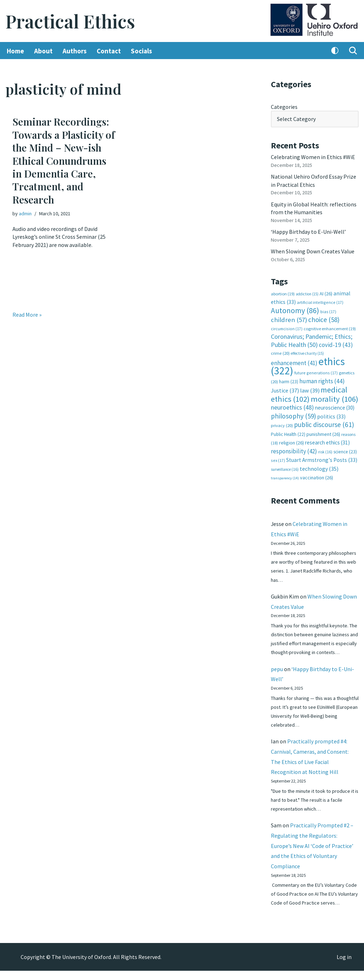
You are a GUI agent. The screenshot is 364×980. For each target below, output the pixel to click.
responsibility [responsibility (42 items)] (294, 450)
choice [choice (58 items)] (324, 319)
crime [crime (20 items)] (280, 352)
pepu (277, 677)
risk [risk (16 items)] (325, 451)
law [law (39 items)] (310, 390)
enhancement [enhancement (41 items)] (294, 362)
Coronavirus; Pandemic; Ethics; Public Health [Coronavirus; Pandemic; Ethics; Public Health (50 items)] (312, 340)
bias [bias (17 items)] (328, 311)
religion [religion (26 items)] (291, 442)
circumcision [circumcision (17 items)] (287, 328)
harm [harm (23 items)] (289, 381)
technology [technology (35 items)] (319, 467)
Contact (109, 51)
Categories (284, 107)
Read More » (27, 315)
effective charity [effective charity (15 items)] (307, 353)
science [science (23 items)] (345, 450)
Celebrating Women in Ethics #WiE (313, 157)
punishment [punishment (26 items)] (323, 433)
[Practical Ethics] (70, 21)
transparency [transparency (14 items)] (285, 477)
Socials (141, 51)
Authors (75, 51)
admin (25, 214)
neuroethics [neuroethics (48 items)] (292, 406)
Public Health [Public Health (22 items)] (288, 433)
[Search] (353, 51)
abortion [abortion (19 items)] (283, 293)
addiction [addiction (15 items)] (307, 293)
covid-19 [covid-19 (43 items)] (336, 344)
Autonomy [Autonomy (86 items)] (295, 310)
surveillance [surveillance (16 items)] (285, 468)
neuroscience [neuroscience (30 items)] (335, 407)
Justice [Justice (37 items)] (285, 390)
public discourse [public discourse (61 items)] (324, 423)
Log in (344, 966)
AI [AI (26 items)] (326, 293)
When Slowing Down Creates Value (313, 251)
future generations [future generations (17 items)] (316, 372)
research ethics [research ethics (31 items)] (327, 441)
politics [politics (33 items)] (331, 415)
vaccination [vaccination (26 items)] (317, 476)
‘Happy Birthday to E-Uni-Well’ (308, 231)
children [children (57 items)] (289, 319)
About (43, 51)
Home (15, 51)
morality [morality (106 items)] (334, 398)
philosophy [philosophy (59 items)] (293, 415)
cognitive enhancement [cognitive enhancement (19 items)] (330, 328)
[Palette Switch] (335, 51)
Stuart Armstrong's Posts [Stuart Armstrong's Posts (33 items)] (322, 459)
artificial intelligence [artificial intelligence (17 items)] (320, 302)
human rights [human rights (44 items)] (322, 380)
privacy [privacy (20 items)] (282, 424)
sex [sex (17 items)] (278, 459)
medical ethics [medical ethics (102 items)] (309, 393)
